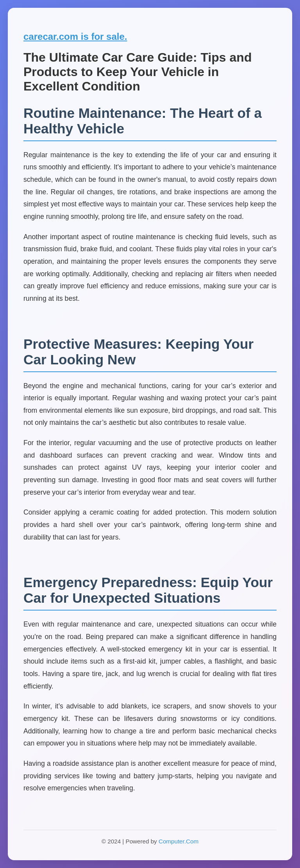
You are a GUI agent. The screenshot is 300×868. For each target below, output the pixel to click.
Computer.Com (179, 841)
